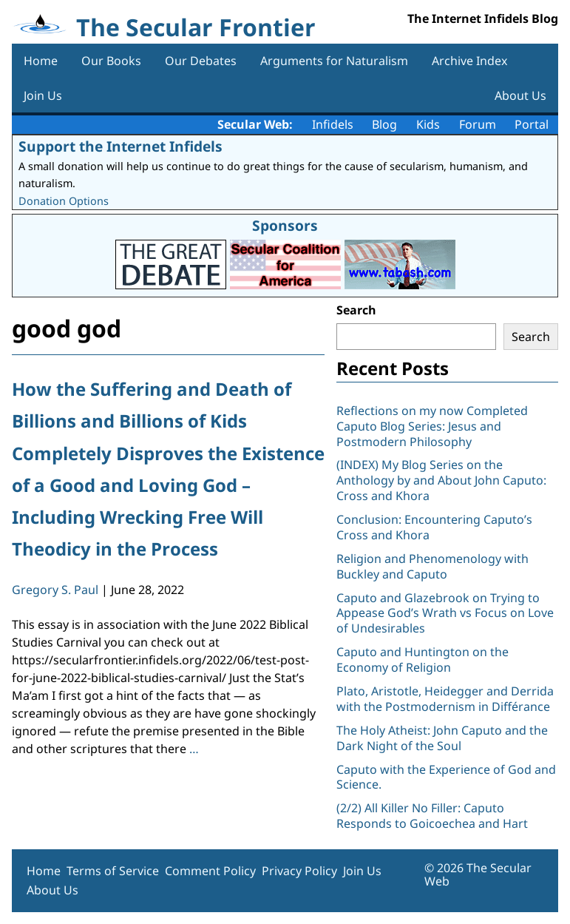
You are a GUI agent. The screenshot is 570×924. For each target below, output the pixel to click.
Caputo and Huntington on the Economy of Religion (423, 660)
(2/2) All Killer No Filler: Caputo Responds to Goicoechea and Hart (432, 816)
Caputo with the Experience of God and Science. (446, 777)
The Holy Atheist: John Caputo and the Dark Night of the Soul (442, 738)
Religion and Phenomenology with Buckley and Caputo (432, 566)
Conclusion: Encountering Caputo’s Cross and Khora (434, 527)
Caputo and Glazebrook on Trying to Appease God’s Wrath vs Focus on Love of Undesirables (445, 613)
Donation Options (64, 201)
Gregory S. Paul (55, 590)
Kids (428, 124)
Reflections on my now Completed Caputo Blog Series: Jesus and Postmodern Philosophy (432, 426)
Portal (532, 124)
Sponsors (285, 225)
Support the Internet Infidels (121, 146)
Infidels (333, 124)
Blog (384, 124)
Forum (478, 124)
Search (356, 310)
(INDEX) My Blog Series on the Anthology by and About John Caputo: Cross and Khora (441, 480)
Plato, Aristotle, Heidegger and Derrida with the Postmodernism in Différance (445, 699)
